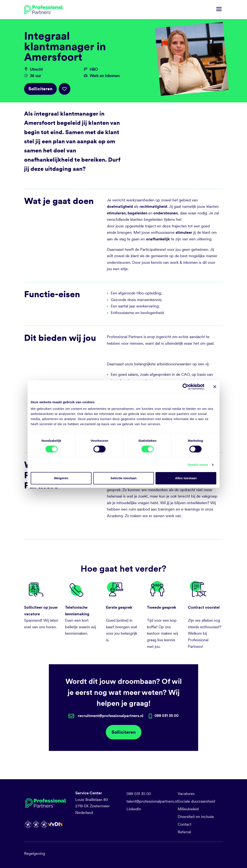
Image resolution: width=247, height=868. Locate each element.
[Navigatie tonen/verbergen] (219, 10)
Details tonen (198, 465)
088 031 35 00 (139, 794)
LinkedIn (134, 809)
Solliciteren (40, 89)
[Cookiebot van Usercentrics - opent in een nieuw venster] (186, 387)
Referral (184, 832)
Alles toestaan (186, 478)
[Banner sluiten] (215, 387)
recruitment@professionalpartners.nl (111, 716)
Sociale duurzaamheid (196, 801)
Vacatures (186, 794)
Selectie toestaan (124, 478)
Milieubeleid (188, 809)
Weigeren (61, 478)
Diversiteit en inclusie (196, 817)
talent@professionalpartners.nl (152, 801)
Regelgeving (35, 853)
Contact (185, 824)
